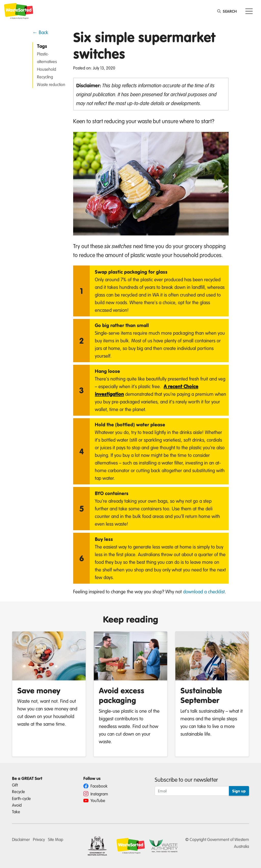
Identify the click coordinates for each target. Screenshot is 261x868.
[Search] (228, 11)
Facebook (95, 786)
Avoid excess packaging (122, 695)
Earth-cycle (21, 798)
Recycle (18, 792)
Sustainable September (201, 695)
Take (16, 812)
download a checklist (204, 591)
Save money (39, 690)
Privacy (39, 839)
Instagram (96, 794)
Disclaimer (21, 839)
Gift (15, 785)
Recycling (45, 77)
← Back (40, 32)
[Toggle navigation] (249, 11)
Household (47, 69)
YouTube (94, 800)
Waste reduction (51, 84)
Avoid (17, 805)
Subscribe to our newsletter (186, 780)
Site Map (56, 839)
